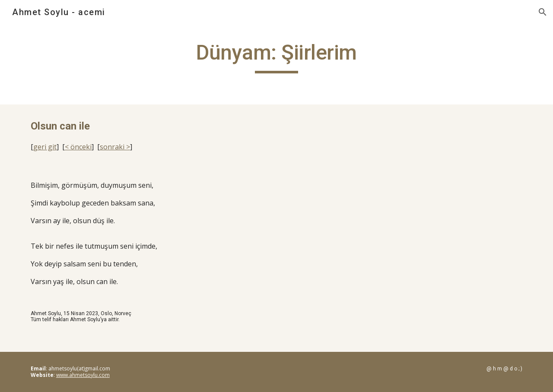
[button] (543, 12)
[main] (276, 57)
